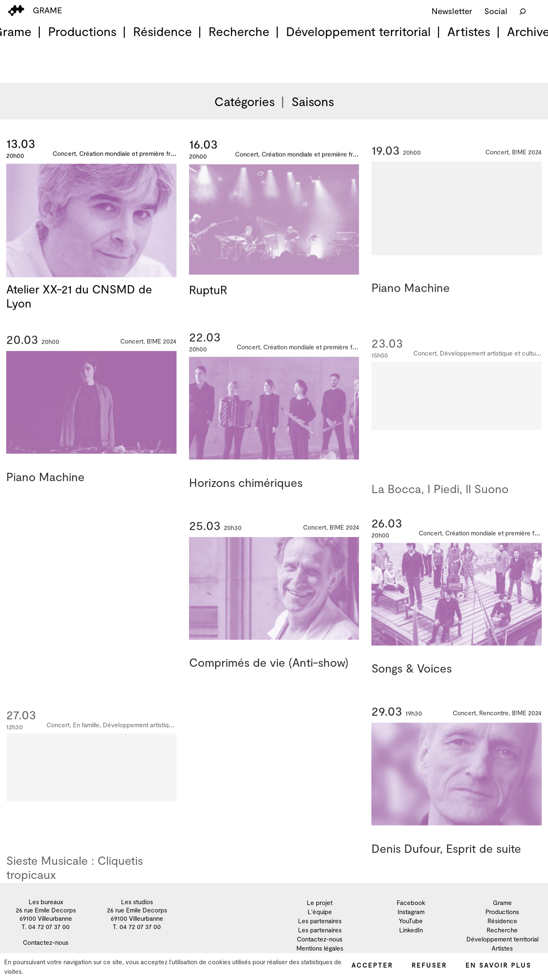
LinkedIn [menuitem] (411, 930)
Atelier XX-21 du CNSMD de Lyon (79, 297)
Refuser (429, 965)
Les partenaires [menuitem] (320, 921)
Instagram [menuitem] (411, 912)
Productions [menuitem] (82, 31)
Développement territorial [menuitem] (358, 31)
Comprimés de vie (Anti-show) (269, 670)
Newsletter (452, 11)
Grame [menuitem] (502, 903)
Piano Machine (411, 296)
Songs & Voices (412, 676)
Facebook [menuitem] (411, 903)
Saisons (313, 101)
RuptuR (208, 292)
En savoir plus (498, 965)
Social (496, 11)
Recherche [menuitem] (239, 31)
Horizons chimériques (246, 490)
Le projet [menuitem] (320, 903)
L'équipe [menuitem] (320, 912)
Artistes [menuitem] (469, 31)
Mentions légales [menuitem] (320, 948)
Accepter (372, 965)
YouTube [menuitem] (411, 921)
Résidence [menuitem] (162, 31)
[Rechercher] (523, 11)
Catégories (245, 101)
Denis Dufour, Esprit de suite (446, 856)
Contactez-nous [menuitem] (46, 942)
